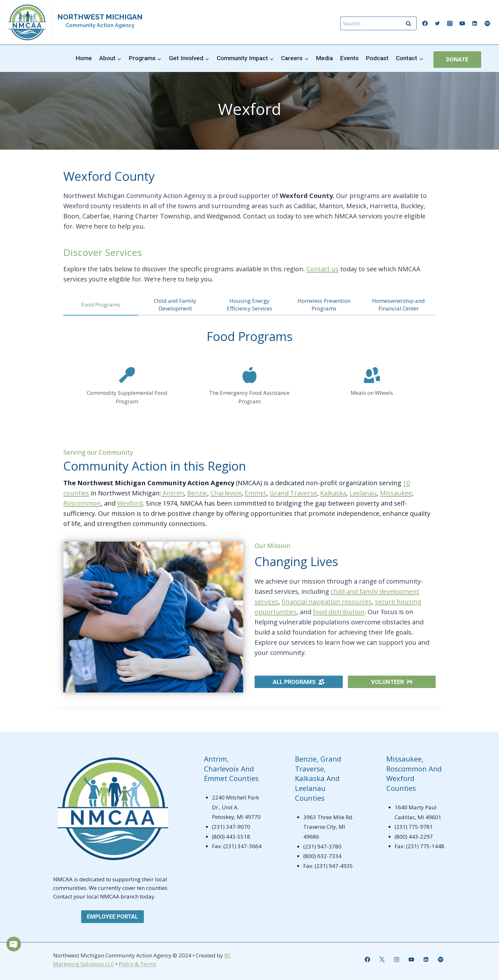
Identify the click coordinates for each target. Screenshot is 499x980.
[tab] (101, 305)
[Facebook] (425, 24)
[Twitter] (438, 24)
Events (349, 58)
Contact (63, 896)
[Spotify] (487, 24)
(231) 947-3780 (322, 846)
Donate (457, 59)
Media (324, 58)
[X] (382, 960)
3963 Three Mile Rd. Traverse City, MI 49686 (328, 827)
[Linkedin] (475, 24)
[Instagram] (450, 24)
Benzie (197, 493)
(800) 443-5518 (231, 837)
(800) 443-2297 (414, 837)
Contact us (323, 269)
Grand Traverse (293, 493)
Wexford (130, 503)
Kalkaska (333, 493)
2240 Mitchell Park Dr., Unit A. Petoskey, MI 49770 (236, 807)
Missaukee (396, 493)
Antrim (172, 493)
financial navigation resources (327, 602)
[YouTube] (462, 24)
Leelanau (363, 493)
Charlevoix (226, 493)
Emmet (256, 493)
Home (84, 58)
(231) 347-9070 (231, 827)
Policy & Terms (137, 964)
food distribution (339, 612)
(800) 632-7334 (322, 856)
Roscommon (82, 503)
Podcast (377, 58)
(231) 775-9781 (414, 827)
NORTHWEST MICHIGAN (100, 17)
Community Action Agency (100, 25)
